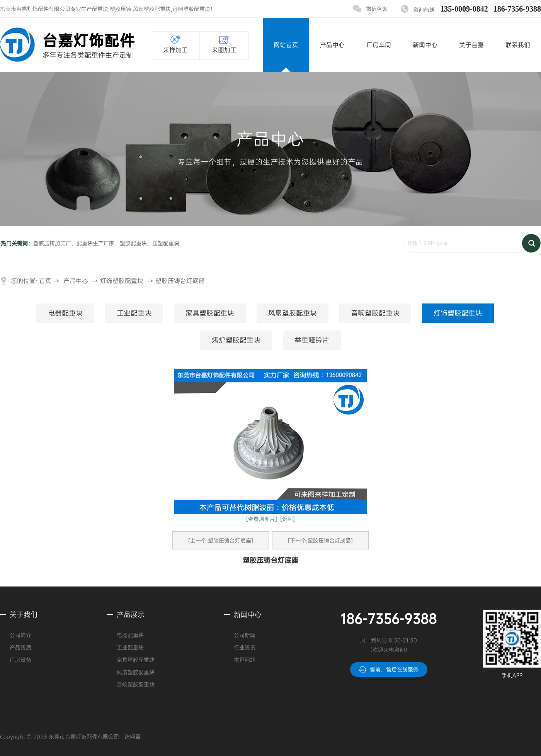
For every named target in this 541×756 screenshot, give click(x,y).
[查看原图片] (262, 519)
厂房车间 (379, 45)
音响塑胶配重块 (191, 9)
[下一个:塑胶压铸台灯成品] (320, 540)
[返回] (288, 519)
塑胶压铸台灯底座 (180, 281)
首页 (45, 281)
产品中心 (332, 45)
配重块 (100, 9)
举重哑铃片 (312, 340)
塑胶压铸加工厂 (52, 243)
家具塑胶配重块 (210, 313)
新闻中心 (425, 45)
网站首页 (286, 45)
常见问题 (245, 660)
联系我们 (518, 45)
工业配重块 (134, 313)
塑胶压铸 (121, 9)
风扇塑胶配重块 (152, 9)
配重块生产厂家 (95, 243)
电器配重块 (65, 313)
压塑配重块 (166, 243)
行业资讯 (245, 647)
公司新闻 (245, 635)
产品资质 (20, 647)
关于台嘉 (471, 45)
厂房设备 (20, 660)
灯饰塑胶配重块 (122, 281)
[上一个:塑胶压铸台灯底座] (221, 540)
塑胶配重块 (133, 243)
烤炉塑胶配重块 (236, 340)
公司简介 (20, 635)
